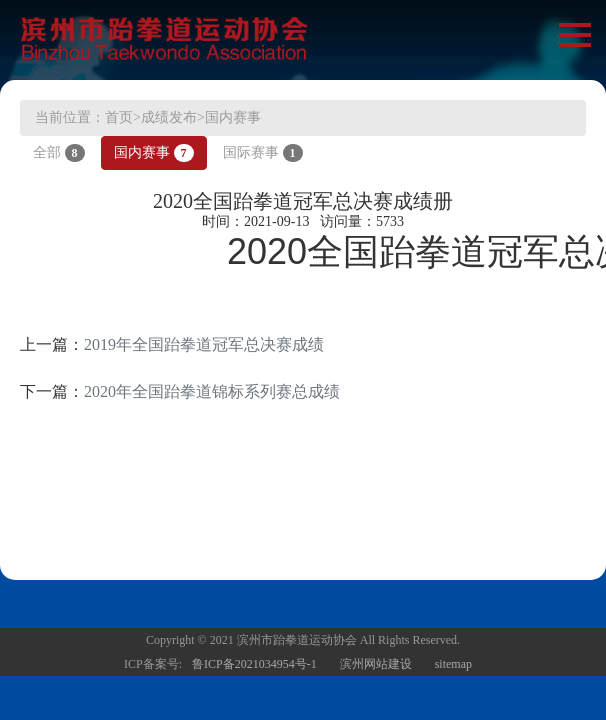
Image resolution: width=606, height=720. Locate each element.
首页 (119, 117)
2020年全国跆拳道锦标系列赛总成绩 (212, 391)
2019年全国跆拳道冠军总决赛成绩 (204, 344)
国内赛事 (233, 117)
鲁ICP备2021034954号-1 (254, 664)
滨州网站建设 (376, 664)
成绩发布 (169, 117)
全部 (59, 153)
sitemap (453, 664)
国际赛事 (263, 153)
